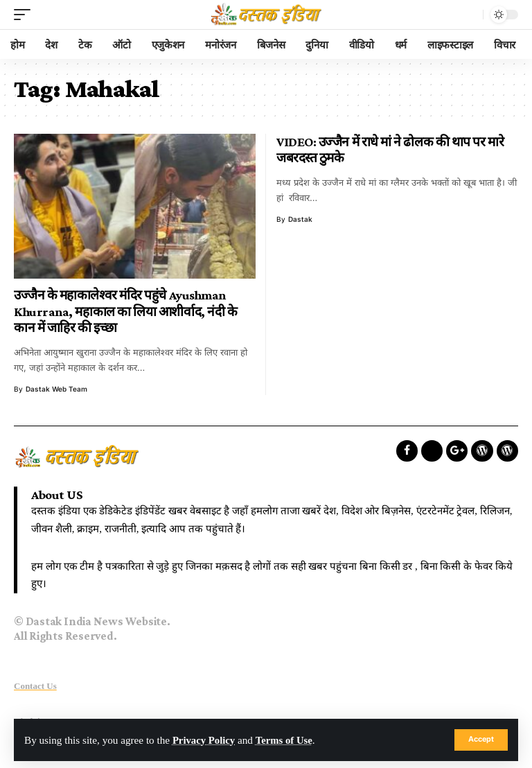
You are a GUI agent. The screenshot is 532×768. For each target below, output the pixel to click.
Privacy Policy (205, 740)
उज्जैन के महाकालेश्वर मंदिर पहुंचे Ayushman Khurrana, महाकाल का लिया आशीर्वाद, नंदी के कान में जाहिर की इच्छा (125, 311)
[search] (469, 15)
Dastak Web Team (56, 389)
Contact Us (35, 686)
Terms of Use (287, 740)
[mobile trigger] (26, 15)
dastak (300, 219)
